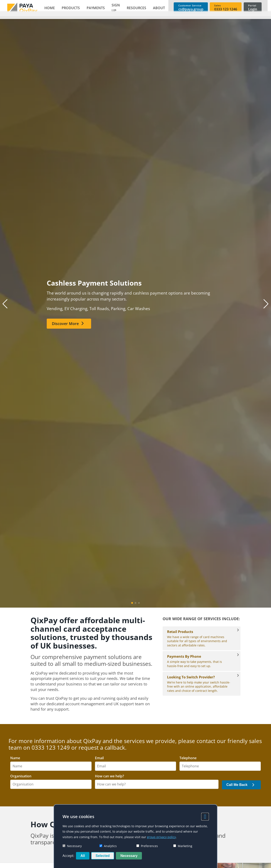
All (83, 856)
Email (99, 758)
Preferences (147, 846)
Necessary (72, 846)
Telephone (188, 758)
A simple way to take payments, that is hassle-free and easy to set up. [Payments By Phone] (199, 661)
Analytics (108, 846)
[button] (69, 8)
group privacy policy (161, 837)
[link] (21, 8)
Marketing (183, 846)
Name (15, 758)
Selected (103, 856)
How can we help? (109, 776)
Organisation (21, 776)
